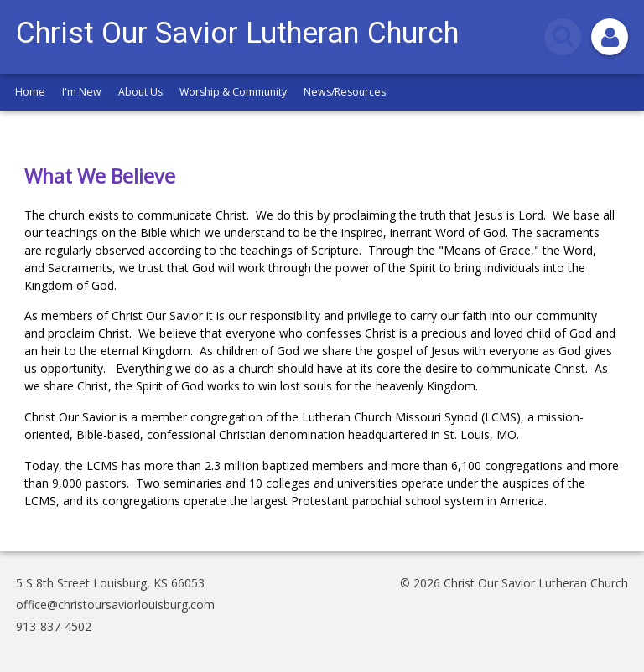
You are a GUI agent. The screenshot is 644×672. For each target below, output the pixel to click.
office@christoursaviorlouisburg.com (115, 605)
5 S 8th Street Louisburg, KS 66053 (110, 583)
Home (30, 92)
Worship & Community (233, 92)
